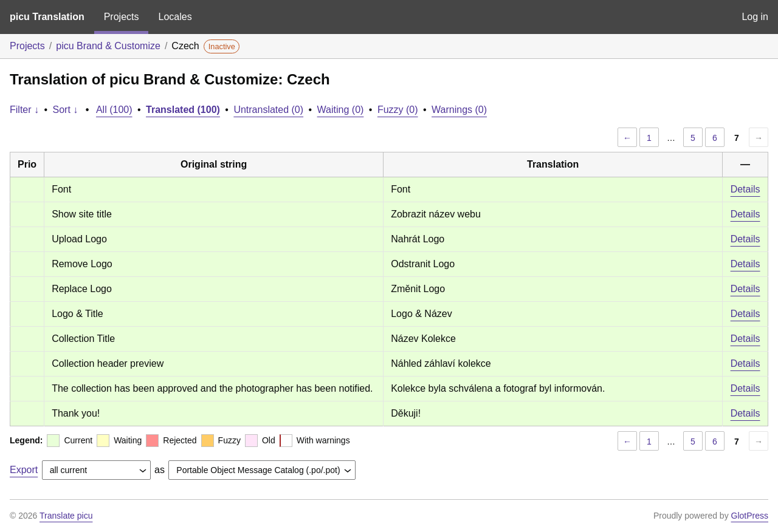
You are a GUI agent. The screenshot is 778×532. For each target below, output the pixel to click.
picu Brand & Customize (108, 46)
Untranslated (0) (268, 110)
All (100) (114, 110)
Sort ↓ (66, 110)
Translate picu (66, 516)
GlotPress (750, 516)
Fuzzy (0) (398, 110)
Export (24, 470)
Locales (175, 17)
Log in (755, 17)
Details (745, 189)
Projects (122, 17)
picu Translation (47, 17)
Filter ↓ (24, 110)
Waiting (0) (341, 110)
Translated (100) (183, 110)
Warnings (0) (459, 110)
